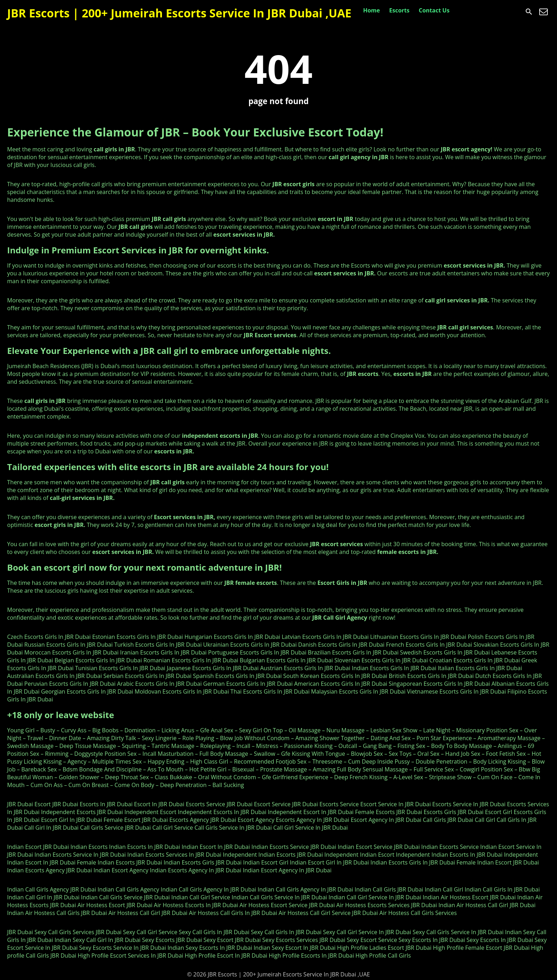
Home (371, 10)
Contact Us (434, 10)
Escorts (399, 10)
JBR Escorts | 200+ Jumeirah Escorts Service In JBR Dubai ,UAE (179, 13)
